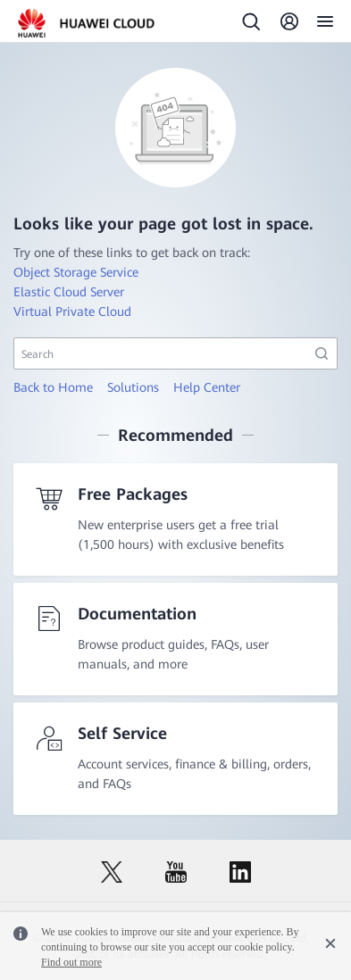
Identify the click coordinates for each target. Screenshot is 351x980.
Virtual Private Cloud (72, 311)
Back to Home (53, 387)
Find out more (71, 962)
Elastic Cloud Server (69, 292)
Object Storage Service (76, 272)
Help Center (207, 387)
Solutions (133, 387)
